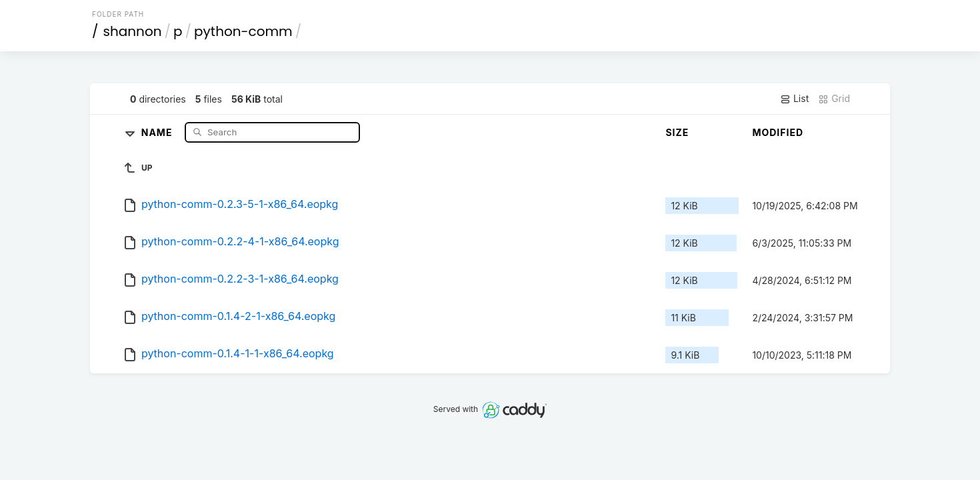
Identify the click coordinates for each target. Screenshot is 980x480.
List (794, 99)
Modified (778, 132)
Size (677, 132)
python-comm (243, 31)
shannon (133, 31)
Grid (834, 99)
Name (158, 132)
